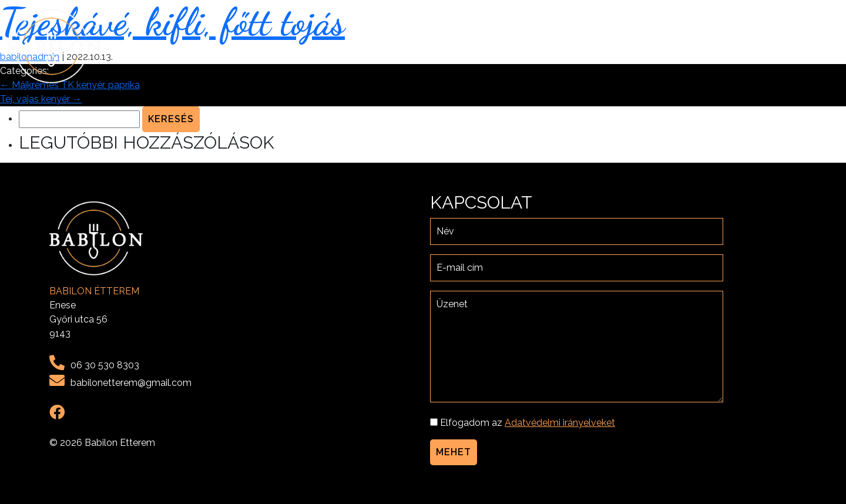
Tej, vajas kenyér (41, 99)
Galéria (748, 46)
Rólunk (661, 46)
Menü (704, 46)
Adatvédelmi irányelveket (560, 423)
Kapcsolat (806, 46)
